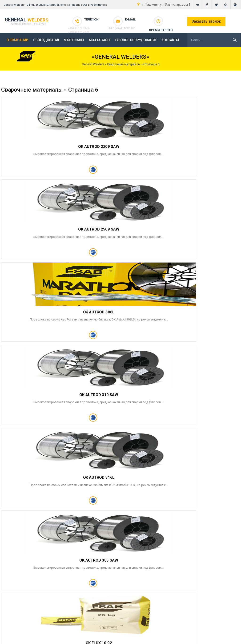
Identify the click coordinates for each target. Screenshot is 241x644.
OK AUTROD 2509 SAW (113, 145)
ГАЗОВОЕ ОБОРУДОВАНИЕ (136, 40)
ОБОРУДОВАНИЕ (47, 40)
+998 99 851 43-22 (88, 28)
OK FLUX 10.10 (189, 396)
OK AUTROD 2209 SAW (36, 145)
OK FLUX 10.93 (113, 312)
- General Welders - (158, 589)
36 (39, 469)
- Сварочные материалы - (158, 606)
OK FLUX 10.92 (36, 312)
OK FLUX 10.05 (113, 396)
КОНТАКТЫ (170, 40)
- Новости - (158, 595)
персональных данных (181, 519)
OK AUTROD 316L (113, 229)
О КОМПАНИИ (18, 40)
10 (31, 469)
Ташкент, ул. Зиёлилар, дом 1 (210, 602)
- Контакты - (158, 612)
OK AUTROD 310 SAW (36, 229)
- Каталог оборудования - (158, 601)
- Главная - (158, 583)
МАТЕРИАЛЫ (74, 40)
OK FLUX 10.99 (36, 396)
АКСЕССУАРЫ (99, 40)
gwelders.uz (229, 638)
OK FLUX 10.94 (189, 312)
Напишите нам (102, 600)
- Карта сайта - (158, 618)
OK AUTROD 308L (189, 145)
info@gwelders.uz (131, 24)
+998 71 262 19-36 (88, 24)
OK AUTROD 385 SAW (189, 229)
